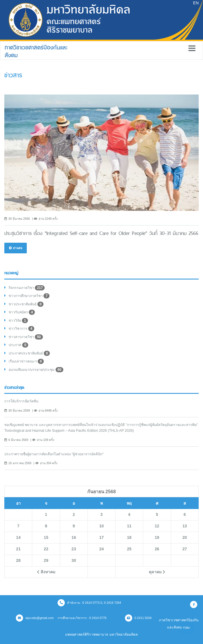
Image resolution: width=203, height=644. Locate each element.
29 (46, 560)
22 (46, 549)
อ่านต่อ (16, 248)
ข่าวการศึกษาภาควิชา (29, 296)
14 (18, 537)
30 (74, 560)
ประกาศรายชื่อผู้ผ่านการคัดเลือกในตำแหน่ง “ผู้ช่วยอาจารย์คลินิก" (54, 454)
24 (102, 549)
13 (185, 526)
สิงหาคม (46, 572)
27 (185, 549)
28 (18, 560)
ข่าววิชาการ (21, 329)
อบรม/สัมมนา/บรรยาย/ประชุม (36, 370)
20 (185, 537)
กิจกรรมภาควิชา (27, 288)
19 (157, 537)
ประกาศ (18, 345)
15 (46, 537)
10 (102, 526)
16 (74, 537)
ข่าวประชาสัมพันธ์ (26, 304)
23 (74, 549)
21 (18, 549)
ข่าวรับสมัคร (22, 312)
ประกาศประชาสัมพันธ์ (29, 353)
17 (102, 537)
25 (129, 549)
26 (157, 549)
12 (157, 526)
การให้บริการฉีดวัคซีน (21, 401)
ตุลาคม (157, 572)
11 (129, 526)
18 (129, 537)
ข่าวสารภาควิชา (26, 337)
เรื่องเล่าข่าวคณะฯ (26, 361)
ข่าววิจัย (18, 321)
